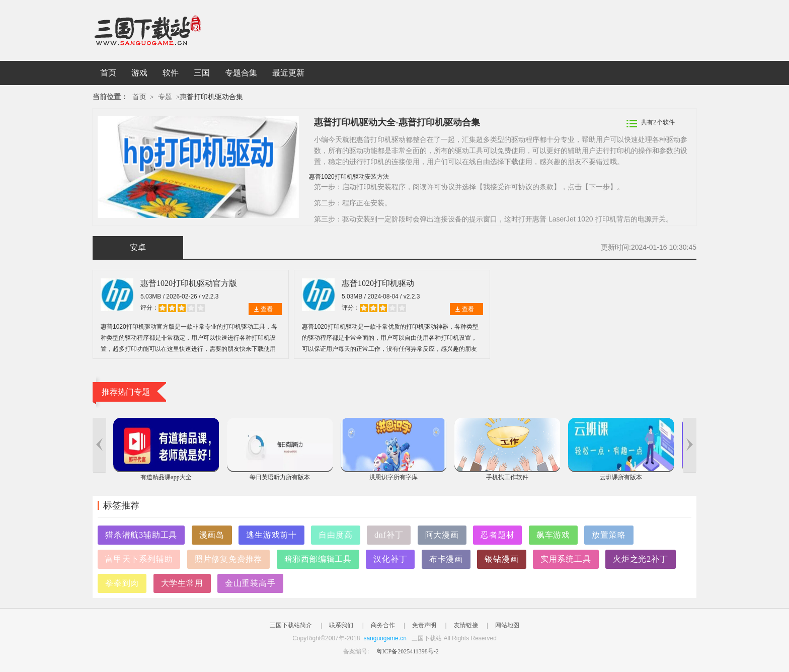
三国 (202, 73)
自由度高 (335, 535)
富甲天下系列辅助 (139, 559)
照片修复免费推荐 (228, 559)
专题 (165, 97)
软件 (171, 73)
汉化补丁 (390, 559)
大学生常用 (182, 583)
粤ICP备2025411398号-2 (408, 651)
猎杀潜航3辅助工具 (141, 535)
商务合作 (383, 625)
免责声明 (424, 625)
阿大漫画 (442, 535)
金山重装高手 (250, 583)
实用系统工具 (566, 559)
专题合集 (241, 73)
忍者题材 (497, 535)
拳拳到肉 (122, 583)
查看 (267, 309)
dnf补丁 (389, 535)
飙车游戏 (553, 535)
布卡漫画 (446, 559)
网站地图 (507, 625)
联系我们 (341, 625)
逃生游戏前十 (271, 535)
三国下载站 (163, 30)
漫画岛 (212, 535)
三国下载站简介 (291, 625)
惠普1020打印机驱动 (378, 283)
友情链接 (466, 625)
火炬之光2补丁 (641, 559)
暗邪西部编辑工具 (318, 559)
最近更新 (288, 73)
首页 (108, 73)
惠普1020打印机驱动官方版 (189, 283)
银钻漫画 (501, 559)
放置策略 (609, 535)
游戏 (139, 73)
